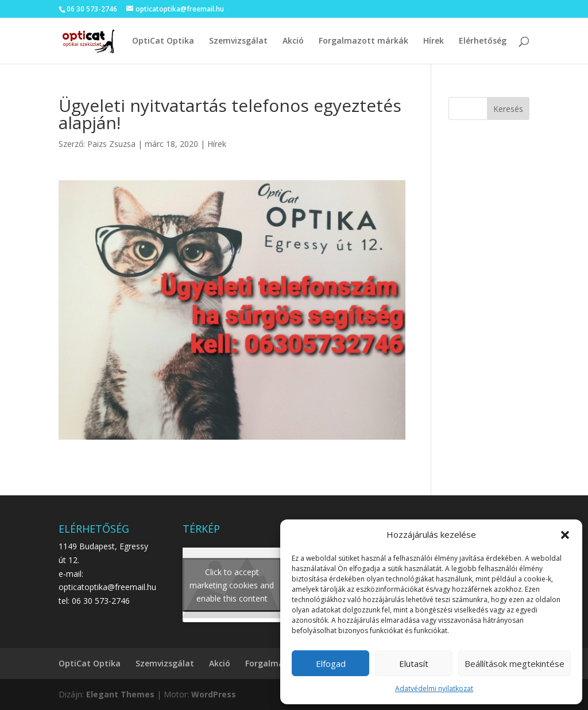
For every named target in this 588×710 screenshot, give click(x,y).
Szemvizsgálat (238, 41)
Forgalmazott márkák (363, 41)
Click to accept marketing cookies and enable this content (232, 585)
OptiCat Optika (163, 41)
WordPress (214, 694)
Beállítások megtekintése (514, 664)
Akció (293, 41)
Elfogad (331, 664)
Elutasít (414, 664)
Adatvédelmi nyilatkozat (434, 688)
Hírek (434, 41)
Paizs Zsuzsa (111, 144)
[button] (565, 535)
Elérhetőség (483, 41)
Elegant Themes (120, 694)
